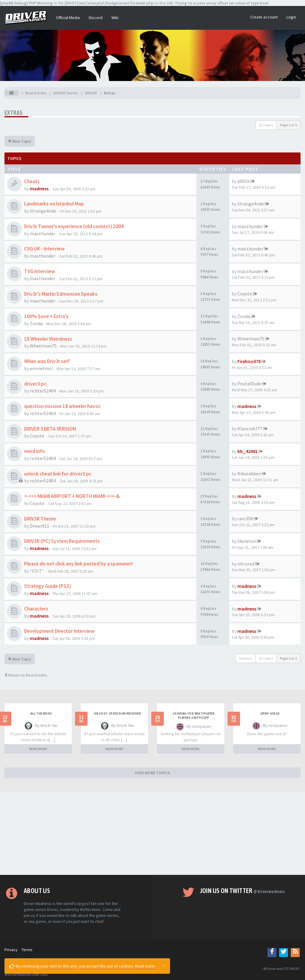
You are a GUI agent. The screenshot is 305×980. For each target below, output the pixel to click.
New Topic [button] (20, 141)
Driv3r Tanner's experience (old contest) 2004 (74, 226)
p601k (243, 181)
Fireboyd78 (249, 361)
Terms (27, 950)
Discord (96, 18)
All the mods (41, 713)
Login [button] (291, 17)
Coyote (245, 294)
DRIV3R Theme (40, 519)
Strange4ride (43, 211)
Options (246, 658)
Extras (14, 113)
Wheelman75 (43, 346)
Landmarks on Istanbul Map (54, 204)
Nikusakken (249, 473)
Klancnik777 (250, 429)
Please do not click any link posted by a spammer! (78, 564)
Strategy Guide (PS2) (48, 586)
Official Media (68, 18)
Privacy (11, 950)
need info (35, 451)
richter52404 (43, 391)
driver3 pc (35, 384)
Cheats (32, 181)
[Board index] (11, 93)
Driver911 (39, 526)
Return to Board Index (26, 675)
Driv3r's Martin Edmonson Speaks (61, 294)
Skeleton (247, 541)
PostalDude (249, 384)
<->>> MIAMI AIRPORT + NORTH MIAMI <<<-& (72, 496)
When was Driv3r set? (47, 361)
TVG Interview (40, 271)
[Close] (164, 965)
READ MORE (38, 749)
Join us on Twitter (243, 891)
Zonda (36, 323)
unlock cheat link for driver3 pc (58, 474)
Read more (145, 966)
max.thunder (43, 233)
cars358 (245, 518)
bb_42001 (248, 451)
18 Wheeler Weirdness (48, 339)
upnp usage (270, 713)
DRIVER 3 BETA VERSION (50, 429)
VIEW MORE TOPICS (152, 773)
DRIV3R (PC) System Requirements (62, 541)
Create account (264, 17)
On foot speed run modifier (117, 713)
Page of (288, 125)
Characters (36, 609)
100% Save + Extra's (46, 316)
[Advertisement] (152, 833)
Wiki (115, 18)
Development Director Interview (59, 631)
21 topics (266, 125)
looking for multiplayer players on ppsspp (194, 716)
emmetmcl (41, 368)
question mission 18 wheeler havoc (62, 406)
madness (39, 188)
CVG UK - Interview (44, 249)
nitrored (246, 564)
